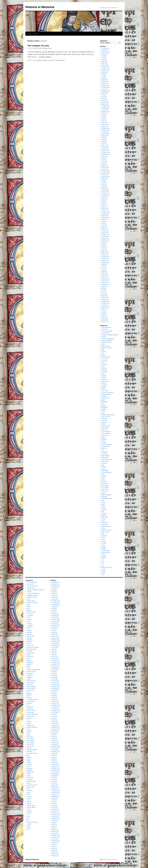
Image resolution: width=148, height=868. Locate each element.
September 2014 (106, 262)
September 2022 (106, 91)
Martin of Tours (105, 461)
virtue (52, 60)
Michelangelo (105, 471)
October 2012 (105, 305)
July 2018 (104, 180)
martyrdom (104, 463)
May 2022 (104, 99)
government (104, 402)
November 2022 (106, 87)
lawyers (103, 441)
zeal (103, 575)
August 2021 (105, 113)
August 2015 (105, 242)
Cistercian (104, 368)
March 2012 (105, 318)
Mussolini (104, 476)
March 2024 (105, 63)
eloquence (104, 387)
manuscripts (105, 454)
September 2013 (106, 285)
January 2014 (105, 277)
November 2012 (106, 303)
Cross (103, 374)
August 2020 (105, 136)
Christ (103, 363)
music (103, 474)
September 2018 (106, 177)
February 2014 (105, 275)
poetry (103, 504)
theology (45, 60)
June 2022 (104, 97)
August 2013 (105, 286)
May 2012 (104, 314)
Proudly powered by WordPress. (110, 859)
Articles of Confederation (108, 338)
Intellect (104, 424)
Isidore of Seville (106, 426)
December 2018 (105, 171)
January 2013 (105, 299)
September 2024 (106, 52)
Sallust (103, 538)
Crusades (104, 376)
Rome (103, 534)
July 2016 (104, 221)
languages (104, 439)
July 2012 (104, 311)
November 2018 (106, 173)
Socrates (104, 541)
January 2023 (105, 84)
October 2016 (105, 216)
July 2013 (104, 288)
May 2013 (104, 292)
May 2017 (104, 203)
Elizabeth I (104, 385)
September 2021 (106, 112)
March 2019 (105, 165)
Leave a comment (60, 60)
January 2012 (105, 322)
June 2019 (104, 160)
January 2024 (105, 65)
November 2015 (106, 236)
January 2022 (105, 104)
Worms (103, 571)
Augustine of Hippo (106, 342)
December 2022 (105, 85)
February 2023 (105, 82)
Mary (103, 465)
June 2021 (104, 117)
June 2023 (104, 76)
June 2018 (104, 182)
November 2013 (106, 281)
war (102, 564)
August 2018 (105, 178)
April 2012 (104, 316)
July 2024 (104, 56)
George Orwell (105, 398)
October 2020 (105, 132)
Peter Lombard (105, 487)
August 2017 (105, 199)
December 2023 (105, 67)
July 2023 (104, 74)
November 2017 (106, 195)
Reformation (105, 523)
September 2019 (106, 154)
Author (35, 34)
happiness (104, 409)
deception (104, 378)
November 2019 (106, 152)
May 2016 (104, 225)
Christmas (104, 365)
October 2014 (105, 260)
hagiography (105, 407)
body (103, 353)
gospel (103, 400)
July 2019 (104, 158)
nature (103, 478)
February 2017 (105, 208)
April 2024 (104, 61)
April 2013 (104, 294)
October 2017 (105, 197)
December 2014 (105, 257)
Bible (103, 350)
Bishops (104, 352)
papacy (103, 480)
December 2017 (105, 193)
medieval (104, 467)
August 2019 (105, 156)
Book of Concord (106, 357)
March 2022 (105, 100)
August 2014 (105, 264)
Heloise (103, 411)
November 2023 (106, 69)
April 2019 (104, 164)
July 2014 (104, 266)
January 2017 (105, 210)
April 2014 (104, 272)
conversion (104, 372)
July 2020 (104, 138)
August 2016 (105, 219)
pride (103, 512)
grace (103, 404)
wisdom (103, 569)
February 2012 (105, 320)
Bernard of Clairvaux (107, 348)
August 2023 (105, 72)
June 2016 (104, 223)
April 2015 (104, 249)
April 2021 (104, 121)
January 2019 (105, 169)
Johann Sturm (105, 428)
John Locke (104, 430)
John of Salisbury (106, 433)
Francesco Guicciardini (107, 392)
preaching (39, 60)
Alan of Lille (105, 329)
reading (103, 519)
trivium (103, 554)
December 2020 (105, 128)
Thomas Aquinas (106, 551)
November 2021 (106, 108)
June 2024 (104, 58)
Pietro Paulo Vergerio (107, 498)
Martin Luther (105, 458)
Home (29, 34)
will (103, 565)
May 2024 (104, 59)
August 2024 (105, 54)
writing (103, 573)
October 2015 (105, 238)
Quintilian (104, 515)
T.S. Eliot (104, 543)
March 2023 (105, 80)
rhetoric (103, 528)
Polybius (104, 508)
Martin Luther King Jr (107, 459)
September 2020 (106, 134)
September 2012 (106, 307)
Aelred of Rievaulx (106, 327)
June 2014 (104, 268)
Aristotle (104, 337)
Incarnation (104, 418)
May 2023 (104, 78)
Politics (103, 506)
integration (104, 422)
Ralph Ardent (105, 517)
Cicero (103, 366)
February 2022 (105, 102)
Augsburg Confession (107, 340)
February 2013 (105, 298)
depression (104, 379)
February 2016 (105, 231)
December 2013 (105, 279)
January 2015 (105, 255)
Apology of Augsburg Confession (110, 335)
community (104, 370)
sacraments (104, 536)
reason (103, 521)
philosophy (104, 497)
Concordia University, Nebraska (73, 867)
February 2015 (105, 253)
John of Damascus (106, 432)
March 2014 (105, 273)
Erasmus (104, 389)
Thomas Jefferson (106, 552)
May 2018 (104, 184)
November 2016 (106, 214)
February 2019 (105, 167)
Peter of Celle (105, 491)
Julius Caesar (105, 435)
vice (49, 60)
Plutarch (104, 502)
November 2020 (106, 130)
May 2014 (104, 270)
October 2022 (105, 89)
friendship (104, 396)
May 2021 (104, 119)
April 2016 (104, 227)
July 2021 (104, 115)
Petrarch (104, 493)
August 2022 (105, 93)
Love (34, 60)
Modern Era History (107, 472)
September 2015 (106, 240)
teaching (104, 547)
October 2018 (105, 175)
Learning (104, 443)
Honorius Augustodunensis (108, 415)
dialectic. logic (105, 381)
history (103, 413)
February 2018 (105, 190)
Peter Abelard (105, 484)
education (104, 383)
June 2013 (104, 290)
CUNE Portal (88, 867)
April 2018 (104, 186)
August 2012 (105, 309)
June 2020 (104, 139)
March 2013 (105, 296)
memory (104, 469)
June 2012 (104, 312)
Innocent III (104, 420)
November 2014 (106, 258)
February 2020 (105, 147)
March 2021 (105, 123)
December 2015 (105, 234)
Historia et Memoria (40, 7)
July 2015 (104, 244)
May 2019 (104, 162)
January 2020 (105, 149)
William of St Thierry (107, 567)
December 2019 (105, 151)
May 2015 (104, 247)
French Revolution (106, 394)
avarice (103, 344)
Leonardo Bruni (105, 446)
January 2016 (105, 232)
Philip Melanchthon (106, 495)
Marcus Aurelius (106, 456)
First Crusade (105, 391)
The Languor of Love (38, 46)
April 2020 (104, 143)
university (104, 556)
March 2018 (105, 188)
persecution (104, 482)
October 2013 (105, 283)
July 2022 (104, 95)
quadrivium (104, 513)
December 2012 (105, 301)
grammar (104, 405)
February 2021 (105, 125)
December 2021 (105, 106)
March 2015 (105, 251)
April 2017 (104, 205)
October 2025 (105, 50)
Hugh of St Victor (106, 417)
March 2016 (105, 229)
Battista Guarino (106, 346)
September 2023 (106, 71)
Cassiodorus (105, 361)
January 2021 (105, 126)
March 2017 (105, 206)
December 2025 (105, 48)
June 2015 (104, 245)
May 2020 (104, 141)
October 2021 (105, 110)
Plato (103, 500)
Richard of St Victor (107, 530)
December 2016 (105, 212)
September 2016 (106, 218)
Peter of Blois (105, 489)
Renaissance (105, 525)
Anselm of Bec (105, 333)
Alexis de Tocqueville (107, 331)
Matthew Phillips (47, 48)
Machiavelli (104, 452)
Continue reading (46, 57)
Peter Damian (105, 485)
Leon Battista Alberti (107, 445)
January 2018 (105, 192)
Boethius (104, 355)
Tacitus (103, 545)
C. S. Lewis (104, 359)
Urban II (104, 558)
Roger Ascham (105, 532)
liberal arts (104, 448)
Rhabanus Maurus (106, 526)
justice (103, 437)
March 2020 (105, 145)
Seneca (103, 539)
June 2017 (104, 201)
